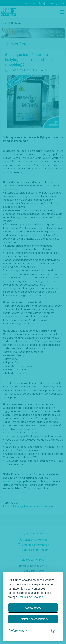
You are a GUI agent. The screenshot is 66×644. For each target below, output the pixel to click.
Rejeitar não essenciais (33, 619)
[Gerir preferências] (18, 631)
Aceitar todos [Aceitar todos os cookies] (33, 608)
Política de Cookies (31, 597)
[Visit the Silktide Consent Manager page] (53, 631)
